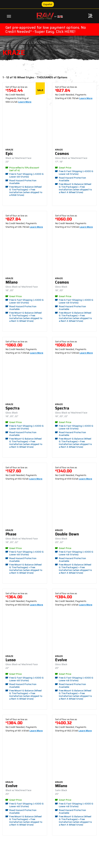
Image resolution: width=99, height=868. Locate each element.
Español (48, 4)
